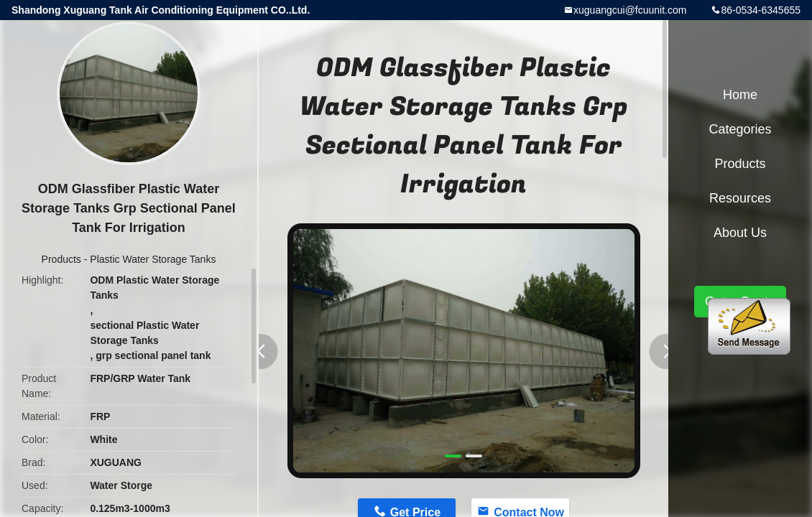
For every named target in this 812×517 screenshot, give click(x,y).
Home (740, 95)
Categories (740, 129)
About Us (740, 233)
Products (61, 259)
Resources (740, 198)
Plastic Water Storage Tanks (153, 259)
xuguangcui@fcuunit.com (630, 10)
